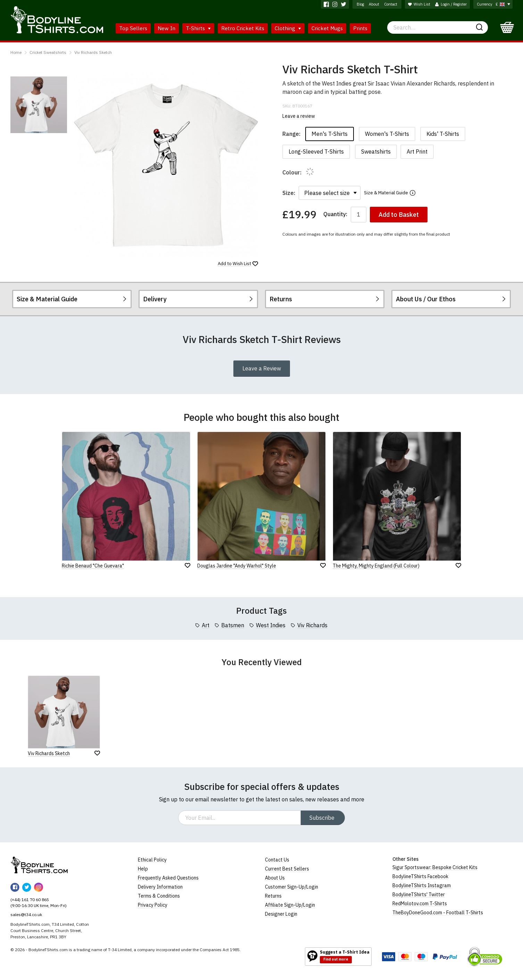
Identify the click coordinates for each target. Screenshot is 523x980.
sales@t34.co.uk (26, 914)
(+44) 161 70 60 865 (30, 900)
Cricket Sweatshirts (48, 52)
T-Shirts (198, 28)
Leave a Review (262, 368)
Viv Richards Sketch (93, 52)
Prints (360, 28)
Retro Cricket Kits (243, 28)
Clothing (288, 28)
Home (16, 52)
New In (167, 28)
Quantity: (335, 214)
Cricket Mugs (327, 28)
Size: (289, 193)
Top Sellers (133, 28)
